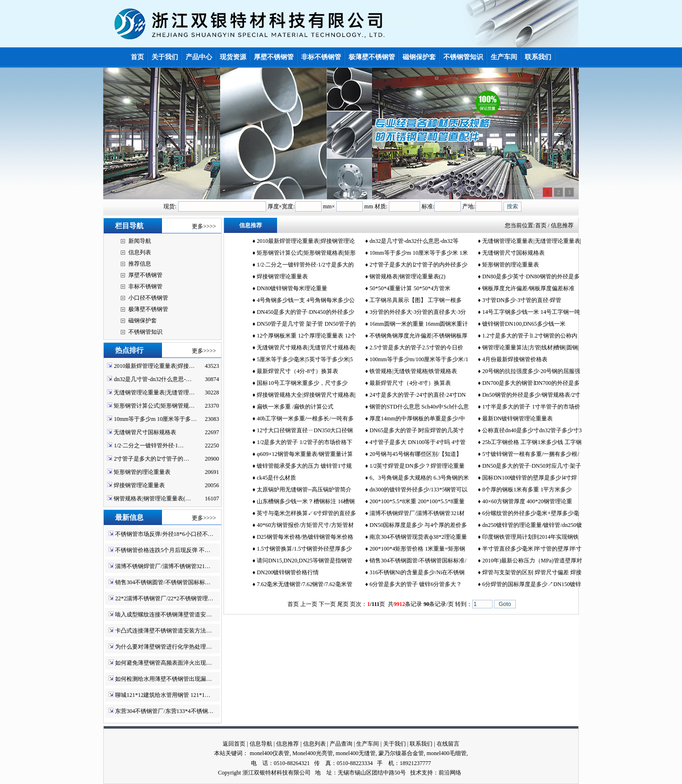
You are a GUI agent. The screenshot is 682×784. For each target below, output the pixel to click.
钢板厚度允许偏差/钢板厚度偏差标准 (528, 288)
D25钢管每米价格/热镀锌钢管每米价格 (305, 537)
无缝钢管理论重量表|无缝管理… (154, 392)
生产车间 (368, 744)
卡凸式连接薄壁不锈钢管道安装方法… (163, 631)
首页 (541, 225)
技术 (416, 773)
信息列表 (140, 252)
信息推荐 (287, 744)
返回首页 (234, 744)
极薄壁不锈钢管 (148, 309)
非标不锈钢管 (145, 286)
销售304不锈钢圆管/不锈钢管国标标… (163, 582)
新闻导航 (140, 241)
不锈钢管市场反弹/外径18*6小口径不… (164, 534)
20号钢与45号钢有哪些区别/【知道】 (416, 454)
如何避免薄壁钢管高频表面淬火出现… (163, 663)
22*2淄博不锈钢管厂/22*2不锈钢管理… (164, 598)
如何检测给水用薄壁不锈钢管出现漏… (163, 679)
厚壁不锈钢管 (145, 275)
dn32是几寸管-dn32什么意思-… (153, 379)
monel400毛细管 (447, 753)
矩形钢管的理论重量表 (142, 472)
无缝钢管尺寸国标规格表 (145, 432)
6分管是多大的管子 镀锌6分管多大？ (416, 584)
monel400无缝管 (356, 753)
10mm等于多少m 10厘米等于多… (155, 419)
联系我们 (421, 744)
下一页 (327, 604)
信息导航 (261, 744)
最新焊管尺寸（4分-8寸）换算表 (297, 371)
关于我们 (395, 744)
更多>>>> (204, 226)
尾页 (343, 604)
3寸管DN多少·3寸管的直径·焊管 (522, 300)
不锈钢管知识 (145, 332)
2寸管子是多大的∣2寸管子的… (151, 459)
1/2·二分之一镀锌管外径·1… (148, 445)
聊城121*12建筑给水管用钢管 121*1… (163, 695)
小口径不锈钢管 (148, 298)
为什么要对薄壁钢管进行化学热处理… (163, 647)
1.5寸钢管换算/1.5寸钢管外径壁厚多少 (304, 549)
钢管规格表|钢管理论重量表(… (152, 499)
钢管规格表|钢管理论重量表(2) (407, 276)
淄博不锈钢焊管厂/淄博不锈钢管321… (163, 566)
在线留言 (448, 744)
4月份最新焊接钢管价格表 (515, 359)
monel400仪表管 (269, 753)
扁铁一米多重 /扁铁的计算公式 (295, 407)
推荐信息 (140, 264)
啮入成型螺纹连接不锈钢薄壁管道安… (163, 615)
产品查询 (341, 744)
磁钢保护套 (143, 321)
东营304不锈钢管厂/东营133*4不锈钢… (164, 711)
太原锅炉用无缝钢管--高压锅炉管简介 (304, 490)
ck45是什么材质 (276, 478)
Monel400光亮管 (312, 753)
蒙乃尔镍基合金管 (401, 753)
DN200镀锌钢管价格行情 (288, 572)
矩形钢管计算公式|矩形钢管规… (154, 406)
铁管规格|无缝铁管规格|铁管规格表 (413, 371)
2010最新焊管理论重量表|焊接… (154, 366)
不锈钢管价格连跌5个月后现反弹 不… (163, 550)
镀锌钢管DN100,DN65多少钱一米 (524, 324)
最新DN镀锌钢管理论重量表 (517, 419)
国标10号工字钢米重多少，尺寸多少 (302, 383)
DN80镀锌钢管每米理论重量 (292, 288)
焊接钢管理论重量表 (139, 485)
